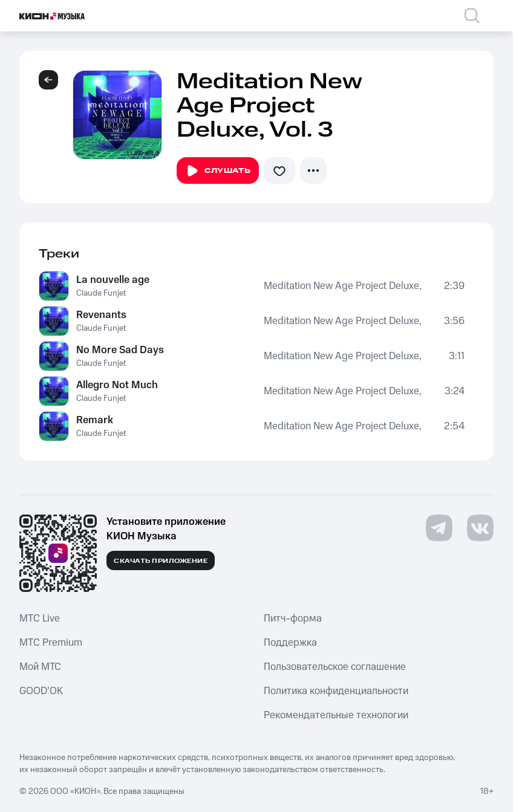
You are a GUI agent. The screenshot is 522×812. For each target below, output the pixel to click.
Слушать (218, 171)
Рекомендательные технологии (336, 715)
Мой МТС (40, 667)
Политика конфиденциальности (336, 691)
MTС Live (40, 619)
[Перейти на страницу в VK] (480, 528)
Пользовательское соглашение (335, 667)
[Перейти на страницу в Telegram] (439, 528)
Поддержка (290, 643)
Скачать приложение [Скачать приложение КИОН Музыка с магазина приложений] (161, 561)
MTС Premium (51, 643)
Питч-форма (293, 619)
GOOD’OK (41, 691)
